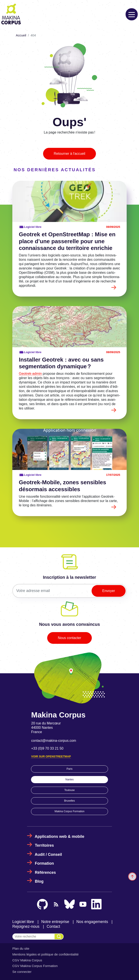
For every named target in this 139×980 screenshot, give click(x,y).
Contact (53, 926)
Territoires (44, 845)
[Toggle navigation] (132, 14)
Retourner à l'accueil (69, 154)
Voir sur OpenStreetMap (51, 756)
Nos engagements (92, 922)
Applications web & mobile (59, 837)
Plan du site (21, 948)
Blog (39, 881)
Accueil (21, 35)
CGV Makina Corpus (27, 960)
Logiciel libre (23, 922)
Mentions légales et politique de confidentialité (45, 954)
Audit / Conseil (48, 854)
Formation (44, 863)
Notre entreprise (55, 922)
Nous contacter (69, 638)
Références (45, 872)
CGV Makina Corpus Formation (35, 966)
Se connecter (22, 972)
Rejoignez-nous (26, 926)
